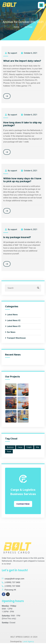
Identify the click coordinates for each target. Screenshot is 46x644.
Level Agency (28, 642)
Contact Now (23, 504)
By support (11, 53)
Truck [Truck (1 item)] (9, 451)
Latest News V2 (14, 320)
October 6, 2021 (29, 53)
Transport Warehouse (16, 338)
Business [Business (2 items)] (10, 447)
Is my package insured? (17, 237)
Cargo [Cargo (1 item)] (20, 447)
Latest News (12, 315)
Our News (11, 332)
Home (17, 27)
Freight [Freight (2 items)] (29, 447)
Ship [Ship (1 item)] (37, 447)
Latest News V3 (14, 326)
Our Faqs (28, 27)
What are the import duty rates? (22, 61)
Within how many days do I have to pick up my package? (22, 180)
